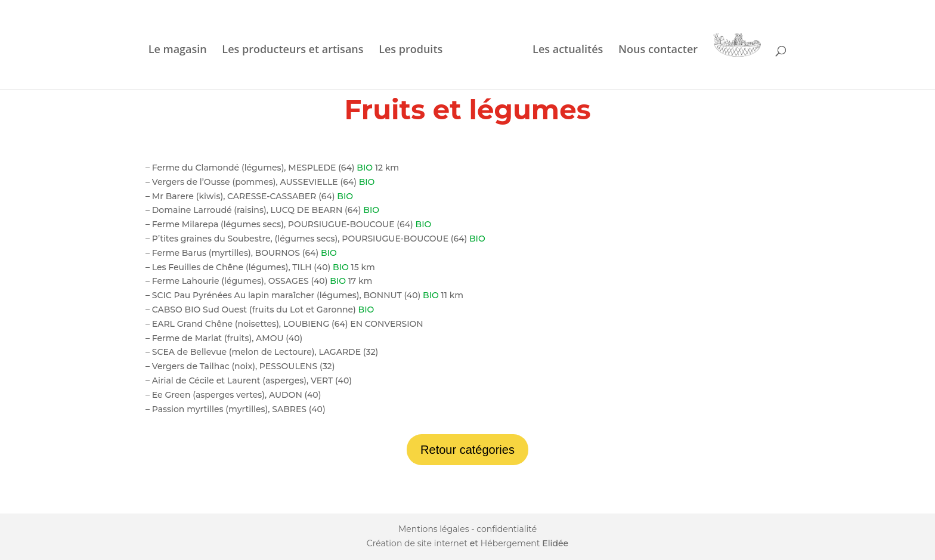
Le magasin (178, 50)
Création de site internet (417, 543)
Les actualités (568, 50)
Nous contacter (658, 50)
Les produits (411, 50)
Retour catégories (467, 450)
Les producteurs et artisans (292, 50)
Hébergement (510, 543)
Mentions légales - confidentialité (467, 529)
